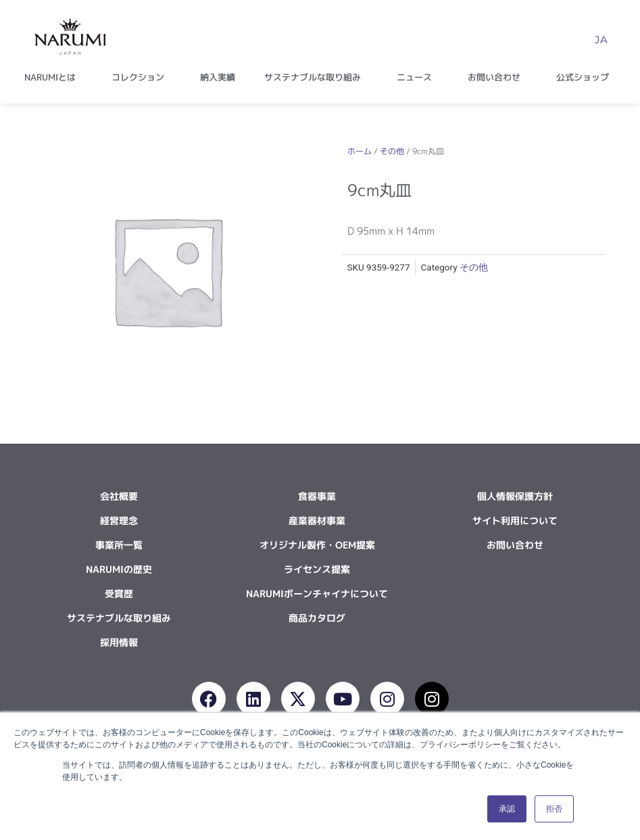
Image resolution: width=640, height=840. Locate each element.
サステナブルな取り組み (119, 618)
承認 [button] (507, 809)
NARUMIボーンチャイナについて (317, 593)
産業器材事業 (317, 520)
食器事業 (317, 496)
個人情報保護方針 (515, 496)
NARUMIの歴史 (119, 569)
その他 (392, 151)
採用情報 (119, 642)
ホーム (360, 151)
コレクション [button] (141, 77)
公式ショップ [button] (586, 77)
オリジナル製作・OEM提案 (317, 545)
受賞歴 (119, 593)
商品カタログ (317, 618)
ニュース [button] (418, 77)
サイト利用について (515, 520)
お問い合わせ (515, 545)
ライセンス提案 (317, 569)
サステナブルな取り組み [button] (316, 77)
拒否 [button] (554, 809)
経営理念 (119, 520)
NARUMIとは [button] (53, 77)
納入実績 (218, 77)
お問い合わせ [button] (497, 77)
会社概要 (119, 496)
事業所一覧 (119, 545)
